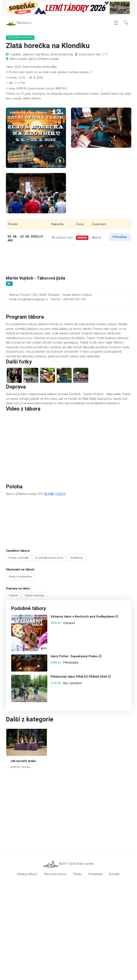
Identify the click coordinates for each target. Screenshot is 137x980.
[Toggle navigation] (116, 23)
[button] (126, 23)
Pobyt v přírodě (19, 558)
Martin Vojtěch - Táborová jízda (36, 279)
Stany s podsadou (20, 577)
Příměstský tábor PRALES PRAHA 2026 (79, 677)
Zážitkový (77, 558)
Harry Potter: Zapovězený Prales (74, 656)
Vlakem (13, 595)
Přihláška (120, 237)
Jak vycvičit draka (23, 761)
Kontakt (114, 874)
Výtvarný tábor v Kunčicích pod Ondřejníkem (82, 617)
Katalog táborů (27, 874)
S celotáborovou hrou (49, 558)
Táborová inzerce (55, 874)
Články (77, 874)
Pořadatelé (95, 874)
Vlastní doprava (35, 595)
